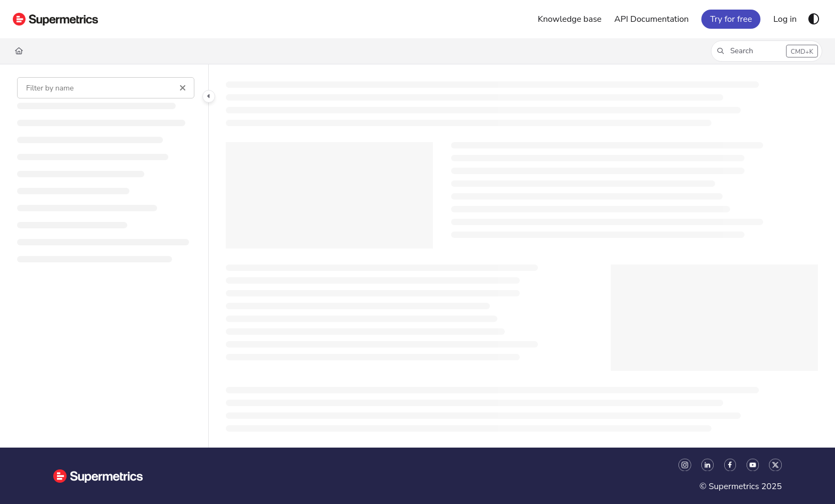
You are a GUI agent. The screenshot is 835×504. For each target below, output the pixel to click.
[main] (522, 256)
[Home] (19, 51)
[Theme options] (814, 19)
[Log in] (785, 19)
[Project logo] (55, 19)
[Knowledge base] (570, 19)
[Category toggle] (209, 96)
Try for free (731, 19)
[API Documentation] (652, 19)
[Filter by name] (106, 88)
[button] (767, 51)
